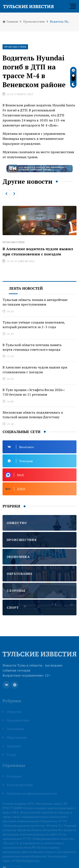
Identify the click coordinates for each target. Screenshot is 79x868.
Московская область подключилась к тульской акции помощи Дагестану (33, 415)
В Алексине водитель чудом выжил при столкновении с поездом (38, 251)
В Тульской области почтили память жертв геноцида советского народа (32, 347)
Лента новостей (26, 288)
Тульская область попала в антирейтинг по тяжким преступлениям (35, 302)
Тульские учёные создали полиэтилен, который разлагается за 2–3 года (34, 325)
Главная (10, 21)
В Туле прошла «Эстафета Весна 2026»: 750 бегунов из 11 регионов (34, 392)
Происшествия (34, 21)
